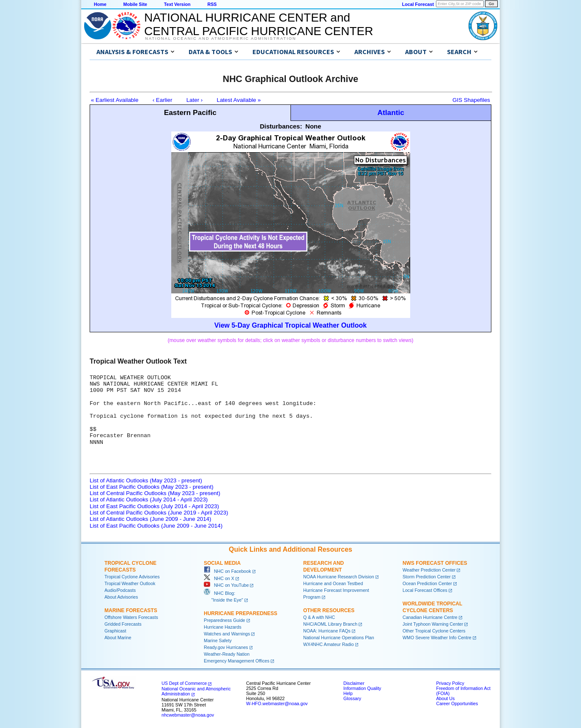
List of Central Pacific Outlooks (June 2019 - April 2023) (159, 513)
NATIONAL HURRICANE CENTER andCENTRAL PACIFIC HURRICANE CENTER (259, 24)
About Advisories (121, 597)
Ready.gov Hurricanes (226, 647)
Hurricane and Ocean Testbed (333, 583)
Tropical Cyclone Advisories (132, 577)
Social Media (222, 563)
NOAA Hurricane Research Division (339, 577)
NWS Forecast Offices (435, 563)
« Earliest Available (115, 100)
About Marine (118, 638)
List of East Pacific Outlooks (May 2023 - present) (152, 487)
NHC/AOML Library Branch (330, 624)
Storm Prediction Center (427, 577)
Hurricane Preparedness (241, 613)
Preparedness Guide (225, 620)
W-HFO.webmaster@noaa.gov (277, 703)
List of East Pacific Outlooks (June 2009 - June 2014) (156, 526)
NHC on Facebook (227, 571)
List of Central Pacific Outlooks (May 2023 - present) (155, 493)
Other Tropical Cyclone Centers (434, 631)
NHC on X (219, 578)
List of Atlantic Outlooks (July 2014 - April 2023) (149, 499)
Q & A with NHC (319, 617)
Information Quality (362, 688)
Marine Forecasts (131, 610)
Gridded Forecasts (123, 624)
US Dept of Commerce (184, 683)
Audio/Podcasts (120, 590)
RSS (212, 4)
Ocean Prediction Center (427, 583)
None (313, 126)
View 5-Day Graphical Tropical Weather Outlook (290, 325)
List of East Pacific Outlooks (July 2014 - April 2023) (154, 506)
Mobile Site (135, 4)
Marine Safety (218, 640)
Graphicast (115, 631)
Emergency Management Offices (237, 661)
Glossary (352, 698)
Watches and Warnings (227, 634)
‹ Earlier (163, 100)
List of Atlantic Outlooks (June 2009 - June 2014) (150, 519)
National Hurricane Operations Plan (339, 638)
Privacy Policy (450, 683)
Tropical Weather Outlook (130, 583)
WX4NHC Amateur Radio (329, 644)
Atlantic (391, 112)
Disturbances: (281, 126)
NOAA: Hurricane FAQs (327, 631)
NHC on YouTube (226, 585)
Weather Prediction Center (429, 570)
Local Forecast (418, 4)
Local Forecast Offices (425, 590)
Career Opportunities (457, 703)
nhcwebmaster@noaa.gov (188, 715)
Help (348, 693)
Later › (195, 100)
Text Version (177, 4)
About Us (445, 698)
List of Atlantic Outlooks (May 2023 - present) (146, 480)
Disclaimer (354, 683)
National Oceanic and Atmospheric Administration (221, 38)
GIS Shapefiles (471, 100)
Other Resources (329, 610)
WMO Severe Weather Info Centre (437, 638)
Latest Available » (239, 100)
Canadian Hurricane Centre (430, 617)
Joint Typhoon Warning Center (433, 624)
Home (100, 4)
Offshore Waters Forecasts (131, 617)
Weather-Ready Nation (227, 654)
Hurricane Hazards (223, 627)
